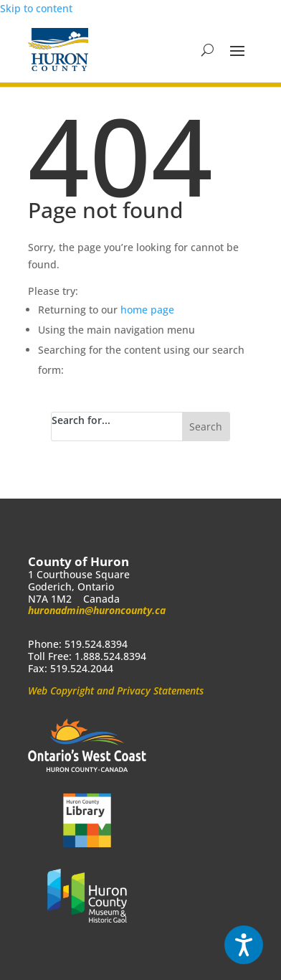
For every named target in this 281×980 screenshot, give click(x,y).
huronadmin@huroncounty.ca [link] (97, 610)
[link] (58, 50)
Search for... (81, 420)
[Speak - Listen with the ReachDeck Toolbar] (244, 945)
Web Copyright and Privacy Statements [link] (116, 691)
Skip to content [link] (36, 8)
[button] (237, 50)
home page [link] (147, 310)
